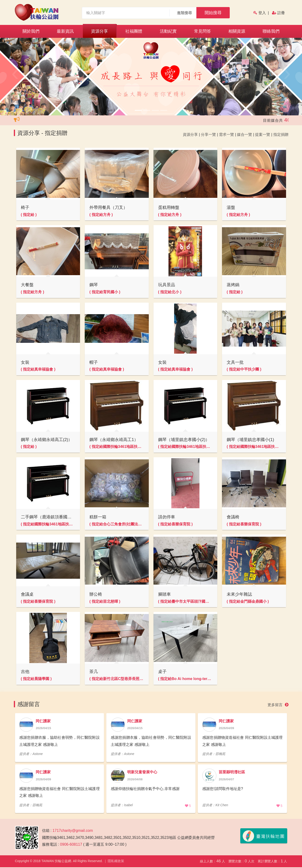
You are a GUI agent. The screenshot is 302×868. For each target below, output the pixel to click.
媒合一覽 (245, 135)
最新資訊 (65, 31)
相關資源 (237, 31)
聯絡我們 (271, 31)
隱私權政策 (116, 862)
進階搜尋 (185, 13)
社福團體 (134, 31)
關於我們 (31, 31)
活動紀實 (168, 31)
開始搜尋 (213, 13)
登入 (262, 13)
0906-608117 (71, 846)
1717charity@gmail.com (73, 832)
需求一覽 (226, 135)
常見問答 (203, 31)
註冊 (281, 13)
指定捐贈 (281, 135)
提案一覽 (263, 135)
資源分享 (99, 31)
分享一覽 (208, 135)
